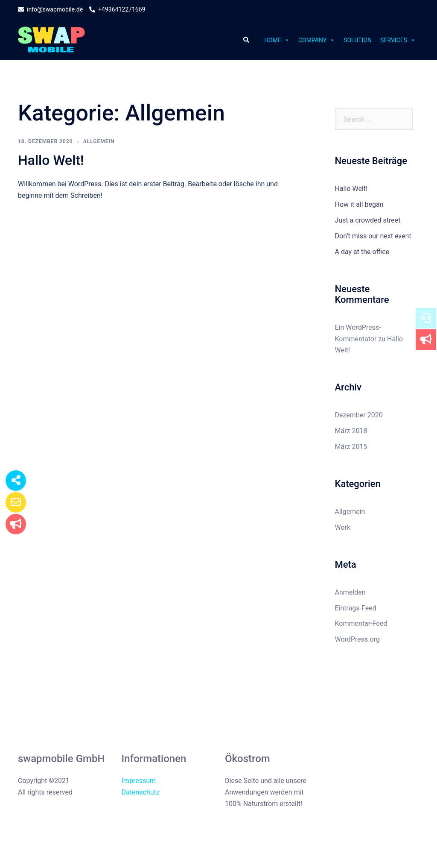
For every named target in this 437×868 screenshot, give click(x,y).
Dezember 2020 (359, 415)
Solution (358, 40)
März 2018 (351, 431)
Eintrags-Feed (356, 608)
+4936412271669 (117, 10)
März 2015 (351, 447)
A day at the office (362, 252)
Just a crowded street (368, 220)
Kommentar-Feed (361, 623)
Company (317, 40)
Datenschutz (141, 792)
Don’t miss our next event (373, 236)
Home (277, 40)
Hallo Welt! (51, 160)
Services (398, 40)
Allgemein (99, 141)
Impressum (139, 781)
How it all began (359, 204)
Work (343, 527)
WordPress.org (357, 639)
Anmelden (350, 592)
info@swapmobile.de (50, 10)
